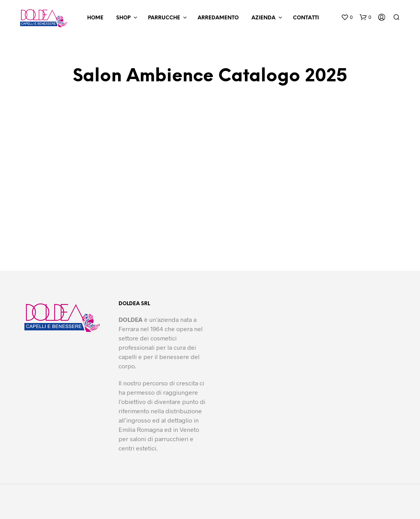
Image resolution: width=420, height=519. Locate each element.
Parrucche (164, 18)
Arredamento (218, 18)
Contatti (306, 18)
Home (95, 18)
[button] (347, 17)
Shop (123, 18)
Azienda (263, 18)
